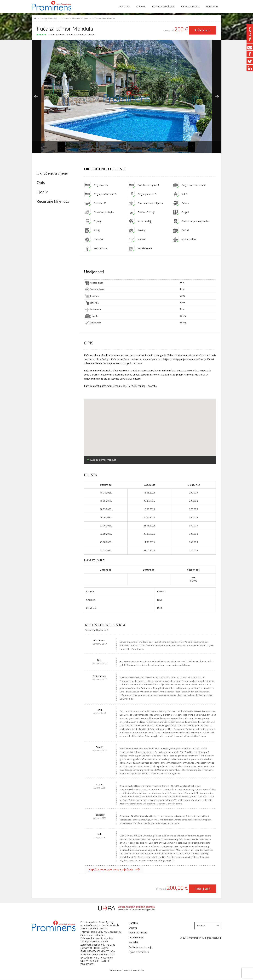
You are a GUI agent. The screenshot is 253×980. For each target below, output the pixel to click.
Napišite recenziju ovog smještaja (111, 869)
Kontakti (212, 7)
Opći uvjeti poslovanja (141, 947)
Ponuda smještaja (163, 7)
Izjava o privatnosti (139, 952)
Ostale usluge (190, 7)
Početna (124, 7)
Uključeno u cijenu (52, 173)
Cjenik (42, 192)
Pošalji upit (203, 30)
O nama (141, 7)
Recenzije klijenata (53, 201)
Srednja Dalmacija (49, 19)
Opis (41, 182)
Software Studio (136, 970)
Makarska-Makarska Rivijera (75, 19)
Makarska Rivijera (138, 933)
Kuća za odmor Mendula (104, 19)
